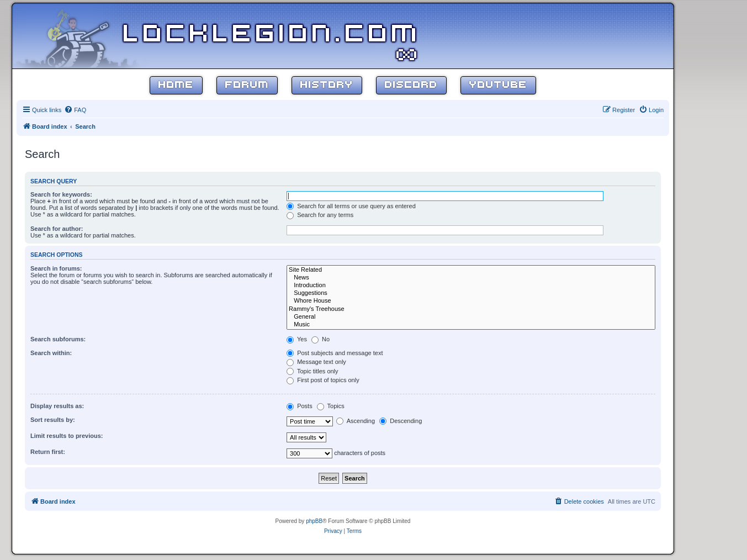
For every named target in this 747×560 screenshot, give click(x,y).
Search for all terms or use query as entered (351, 206)
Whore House (471, 301)
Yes (297, 339)
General (471, 317)
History (327, 85)
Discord (411, 85)
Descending (401, 421)
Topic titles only (312, 371)
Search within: (51, 353)
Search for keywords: (61, 194)
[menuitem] (75, 110)
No (320, 339)
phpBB (314, 521)
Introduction (471, 286)
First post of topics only (323, 380)
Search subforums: (58, 339)
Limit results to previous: (67, 436)
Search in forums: (56, 268)
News (471, 278)
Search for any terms (320, 215)
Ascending (356, 421)
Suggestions (471, 293)
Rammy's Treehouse (471, 309)
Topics (331, 406)
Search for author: (57, 229)
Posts (300, 406)
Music (471, 325)
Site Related (471, 270)
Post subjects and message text (335, 353)
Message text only (316, 362)
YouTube (498, 85)
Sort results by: (53, 420)
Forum (247, 85)
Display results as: (57, 406)
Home (176, 85)
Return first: (48, 452)
